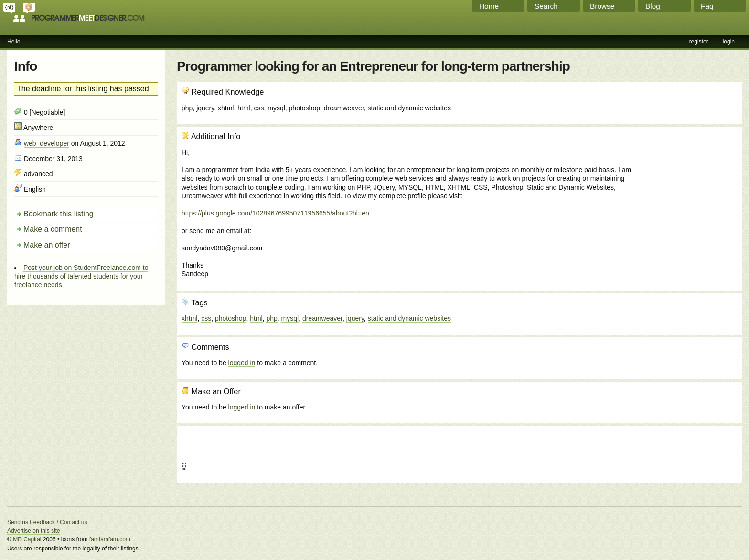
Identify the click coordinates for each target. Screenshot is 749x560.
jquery (355, 318)
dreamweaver (322, 318)
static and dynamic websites (409, 318)
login (729, 42)
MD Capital (27, 539)
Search (546, 6)
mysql (290, 318)
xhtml (189, 318)
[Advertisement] (685, 183)
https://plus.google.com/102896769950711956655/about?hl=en (275, 213)
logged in (242, 363)
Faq (707, 6)
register (699, 42)
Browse (602, 6)
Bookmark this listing (59, 214)
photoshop (230, 318)
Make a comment (53, 229)
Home (489, 6)
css (206, 318)
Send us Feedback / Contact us (47, 522)
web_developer (47, 143)
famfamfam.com (110, 539)
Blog (653, 6)
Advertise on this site (34, 531)
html (256, 318)
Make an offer (47, 245)
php (272, 318)
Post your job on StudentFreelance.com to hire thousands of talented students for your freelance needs (81, 276)
